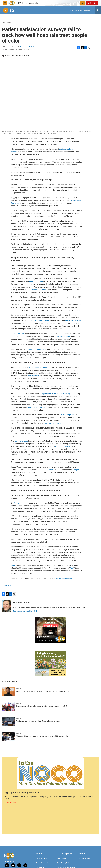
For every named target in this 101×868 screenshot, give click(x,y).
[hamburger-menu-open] (5, 3)
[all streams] (98, 10)
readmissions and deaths (37, 290)
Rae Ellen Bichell (27, 47)
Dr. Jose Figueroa (67, 415)
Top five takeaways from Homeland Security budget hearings (38, 721)
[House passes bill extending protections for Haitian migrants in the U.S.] (9, 707)
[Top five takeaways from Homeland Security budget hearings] (9, 722)
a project (76, 470)
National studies (18, 334)
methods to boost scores (39, 320)
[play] (6, 10)
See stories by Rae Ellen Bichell (26, 611)
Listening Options (42, 858)
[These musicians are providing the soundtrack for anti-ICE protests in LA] (9, 737)
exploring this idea (45, 470)
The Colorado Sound (84, 858)
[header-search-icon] (83, 3)
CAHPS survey (64, 394)
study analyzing (21, 441)
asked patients (34, 376)
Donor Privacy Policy (63, 863)
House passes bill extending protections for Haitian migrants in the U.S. (42, 706)
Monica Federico (21, 503)
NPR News (6, 22)
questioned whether (73, 320)
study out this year (63, 446)
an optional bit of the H (49, 394)
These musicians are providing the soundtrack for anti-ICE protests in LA (42, 736)
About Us (39, 854)
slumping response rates (54, 423)
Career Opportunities (43, 863)
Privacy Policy (61, 858)
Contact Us (81, 854)
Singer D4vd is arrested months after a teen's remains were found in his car (43, 691)
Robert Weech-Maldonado (39, 368)
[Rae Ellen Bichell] (7, 606)
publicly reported (36, 281)
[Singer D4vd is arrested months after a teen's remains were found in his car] (9, 692)
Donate (93, 3)
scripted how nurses (36, 349)
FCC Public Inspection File (65, 854)
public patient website (36, 407)
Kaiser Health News (64, 578)
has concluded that (62, 336)
